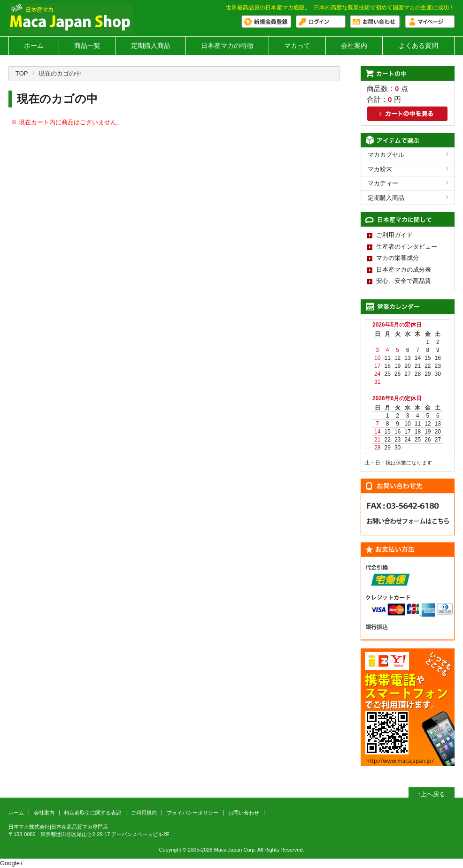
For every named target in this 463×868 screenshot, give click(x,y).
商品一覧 (87, 46)
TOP (22, 73)
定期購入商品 (151, 46)
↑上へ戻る (432, 794)
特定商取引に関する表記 (93, 813)
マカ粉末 (380, 169)
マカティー (383, 183)
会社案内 (354, 46)
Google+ (12, 863)
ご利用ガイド (394, 235)
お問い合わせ (244, 813)
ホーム (34, 46)
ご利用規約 (144, 813)
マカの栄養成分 (397, 258)
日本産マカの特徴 (227, 46)
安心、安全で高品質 (404, 281)
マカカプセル (386, 155)
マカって (297, 46)
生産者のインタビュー (407, 247)
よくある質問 (418, 46)
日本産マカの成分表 (404, 270)
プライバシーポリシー (193, 813)
